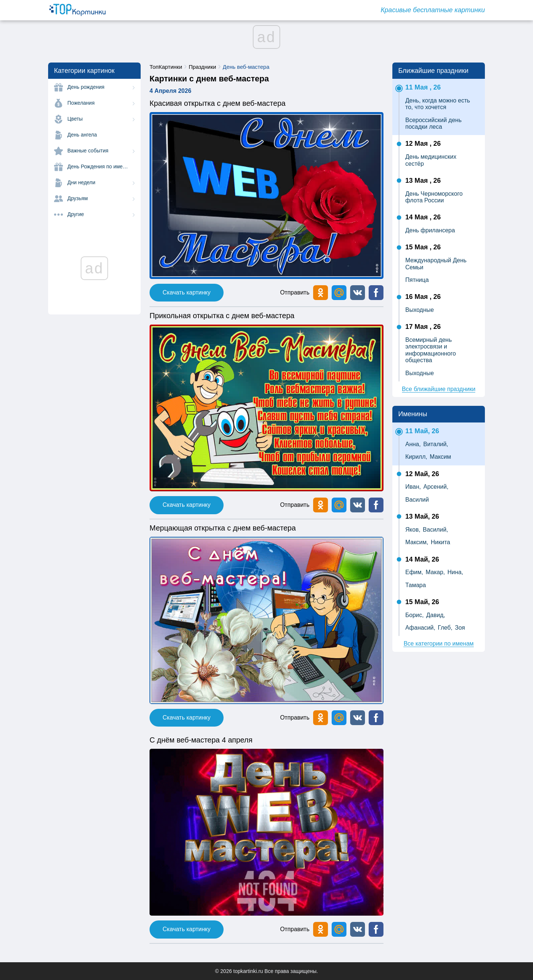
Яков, (413, 530)
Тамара (416, 585)
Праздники (202, 67)
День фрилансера (430, 230)
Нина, (455, 572)
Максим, (417, 542)
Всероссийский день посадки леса (433, 123)
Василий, (435, 530)
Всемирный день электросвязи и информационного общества (431, 350)
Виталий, (435, 444)
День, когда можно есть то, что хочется (438, 104)
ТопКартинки (166, 67)
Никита (440, 542)
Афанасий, (420, 628)
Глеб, (445, 628)
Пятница (417, 280)
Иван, (413, 487)
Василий (417, 500)
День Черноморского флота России (434, 197)
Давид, (435, 615)
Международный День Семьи (436, 264)
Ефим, (414, 572)
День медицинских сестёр (431, 160)
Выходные (420, 310)
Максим (440, 457)
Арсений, (436, 487)
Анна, (413, 444)
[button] (358, 293)
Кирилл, (416, 457)
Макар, (435, 572)
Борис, (415, 615)
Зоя (460, 628)
